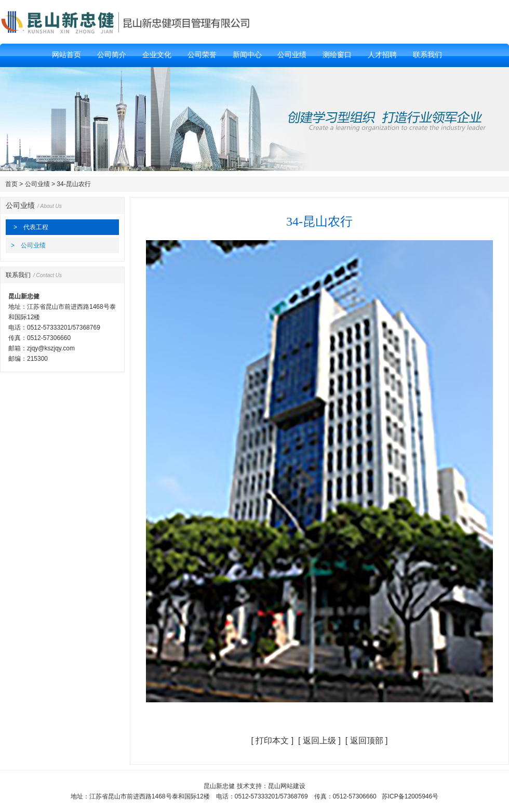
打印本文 (272, 741)
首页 (11, 184)
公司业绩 (37, 184)
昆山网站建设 (287, 786)
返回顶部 (367, 741)
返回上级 (319, 741)
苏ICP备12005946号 (410, 796)
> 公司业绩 (28, 245)
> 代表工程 (31, 227)
